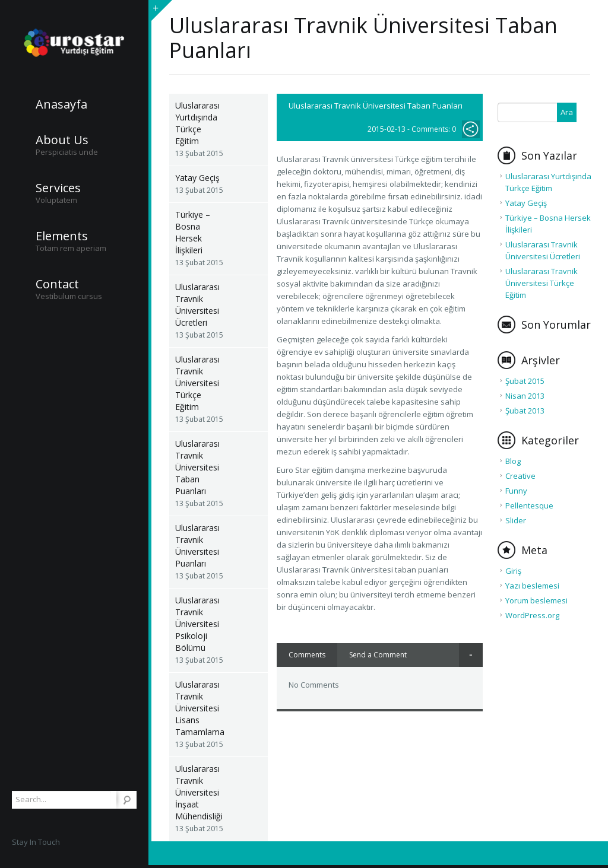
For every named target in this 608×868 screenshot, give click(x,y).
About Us (62, 140)
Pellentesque (529, 505)
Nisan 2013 (525, 396)
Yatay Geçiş (197, 178)
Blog (513, 461)
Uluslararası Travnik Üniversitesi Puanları (197, 546)
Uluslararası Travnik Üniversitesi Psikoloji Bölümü (197, 624)
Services (58, 188)
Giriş (513, 571)
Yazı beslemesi (532, 586)
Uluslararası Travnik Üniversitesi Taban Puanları (197, 467)
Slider (516, 520)
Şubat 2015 (525, 381)
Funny (516, 491)
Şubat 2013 (525, 411)
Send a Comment (378, 655)
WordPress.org (532, 615)
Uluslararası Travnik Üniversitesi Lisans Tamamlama (200, 708)
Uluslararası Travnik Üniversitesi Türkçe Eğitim (197, 383)
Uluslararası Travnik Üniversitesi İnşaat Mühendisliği (199, 792)
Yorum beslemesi (536, 600)
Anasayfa (61, 104)
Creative (520, 476)
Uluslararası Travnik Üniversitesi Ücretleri (197, 305)
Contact (57, 284)
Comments (307, 655)
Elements (62, 236)
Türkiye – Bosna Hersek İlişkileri (193, 232)
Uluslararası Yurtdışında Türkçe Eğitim (197, 123)
